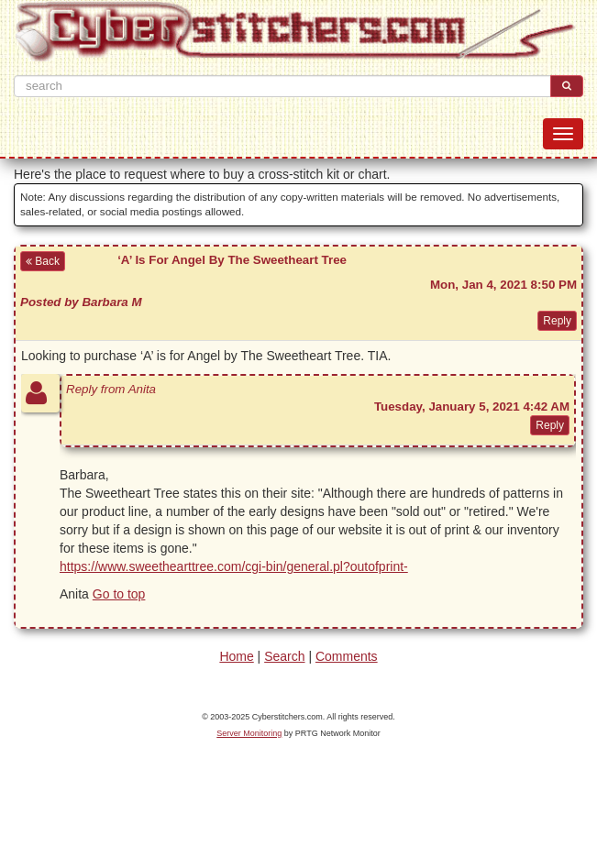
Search (284, 656)
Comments (347, 656)
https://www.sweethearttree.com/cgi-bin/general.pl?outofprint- (234, 566)
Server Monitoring (249, 733)
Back (43, 261)
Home (236, 656)
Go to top (119, 594)
